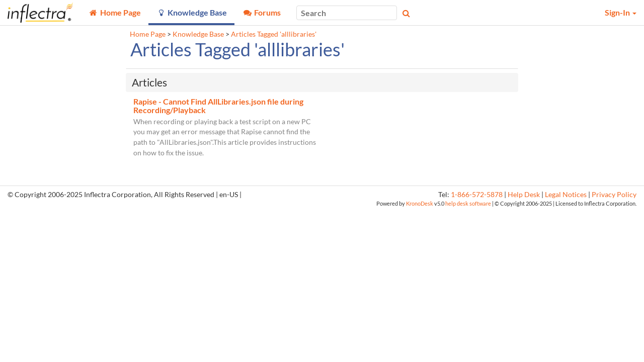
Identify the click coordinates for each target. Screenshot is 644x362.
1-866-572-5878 (477, 195)
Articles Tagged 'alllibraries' (274, 34)
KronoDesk (420, 203)
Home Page (148, 34)
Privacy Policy (614, 195)
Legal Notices (566, 195)
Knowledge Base (198, 34)
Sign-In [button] (621, 12)
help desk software (468, 203)
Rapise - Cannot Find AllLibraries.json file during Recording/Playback (218, 106)
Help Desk (524, 195)
